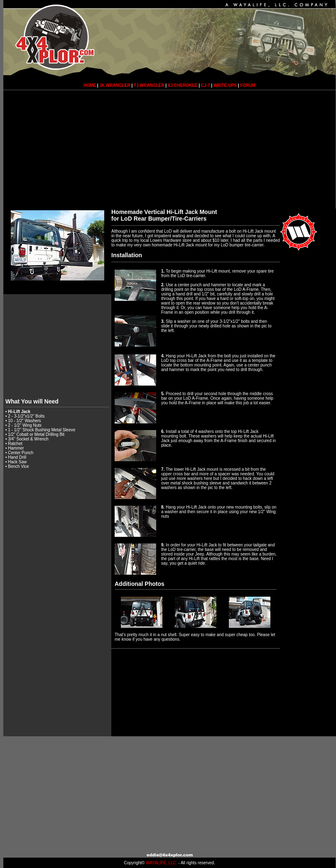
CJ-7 (206, 85)
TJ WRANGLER (149, 85)
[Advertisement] (169, 150)
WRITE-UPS (225, 85)
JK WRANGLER (115, 85)
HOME (90, 85)
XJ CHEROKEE (183, 85)
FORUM (248, 85)
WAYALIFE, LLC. (161, 863)
